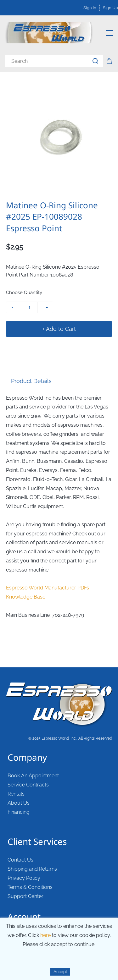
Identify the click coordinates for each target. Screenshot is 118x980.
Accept (60, 972)
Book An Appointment (33, 776)
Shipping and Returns (32, 869)
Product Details (31, 381)
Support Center (25, 896)
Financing (19, 812)
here (45, 935)
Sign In (90, 8)
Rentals (16, 794)
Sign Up (110, 8)
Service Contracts (28, 785)
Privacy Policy (24, 878)
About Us (19, 803)
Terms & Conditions (30, 887)
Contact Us (20, 860)
